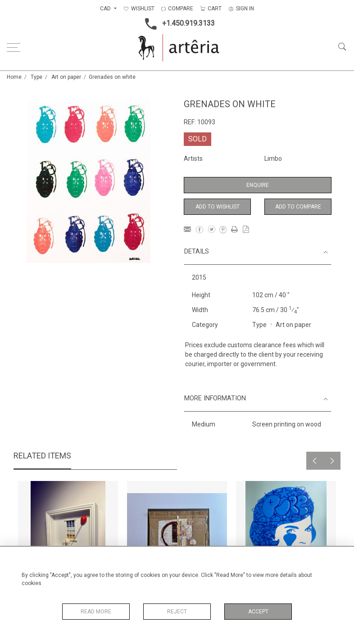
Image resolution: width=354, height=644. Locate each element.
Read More (96, 612)
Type (36, 77)
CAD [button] (106, 9)
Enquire (258, 185)
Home (14, 77)
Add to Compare (298, 207)
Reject (177, 612)
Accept (258, 612)
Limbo (273, 159)
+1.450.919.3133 (177, 24)
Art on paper (66, 77)
